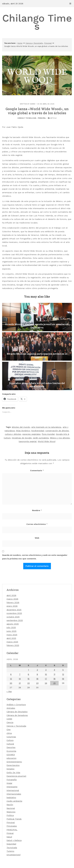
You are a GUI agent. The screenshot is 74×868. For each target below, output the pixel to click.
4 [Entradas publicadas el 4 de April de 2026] (54, 670)
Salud (9, 837)
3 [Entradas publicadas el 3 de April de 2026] (46, 670)
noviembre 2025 (14, 613)
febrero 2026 (13, 602)
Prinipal (10, 833)
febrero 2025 (13, 645)
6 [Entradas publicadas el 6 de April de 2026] (11, 674)
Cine (9, 729)
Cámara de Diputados (17, 712)
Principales (12, 826)
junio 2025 (11, 631)
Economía (11, 751)
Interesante (12, 787)
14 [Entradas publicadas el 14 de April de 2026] (20, 679)
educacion (11, 758)
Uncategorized (13, 855)
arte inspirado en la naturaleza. (46, 427)
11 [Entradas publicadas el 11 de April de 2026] (54, 674)
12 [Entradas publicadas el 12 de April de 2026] (63, 674)
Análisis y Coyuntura (16, 705)
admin (33, 104)
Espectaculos (13, 765)
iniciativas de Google (22, 438)
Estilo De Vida (13, 772)
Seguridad (11, 844)
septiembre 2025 (15, 620)
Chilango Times (37, 22)
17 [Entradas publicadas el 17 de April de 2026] (46, 679)
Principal (48, 43)
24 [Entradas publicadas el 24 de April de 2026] (46, 683)
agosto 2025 (13, 624)
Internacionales (14, 794)
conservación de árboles (57, 431)
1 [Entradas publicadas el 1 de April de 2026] (28, 670)
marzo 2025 (12, 642)
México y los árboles (60, 438)
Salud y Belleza (14, 840)
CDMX (9, 719)
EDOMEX (11, 755)
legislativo (11, 797)
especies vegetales (31, 434)
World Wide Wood (47, 441)
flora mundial (48, 434)
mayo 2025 (12, 635)
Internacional (13, 790)
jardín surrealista (41, 438)
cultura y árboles (13, 434)
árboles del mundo (21, 427)
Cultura (10, 740)
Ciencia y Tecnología (34, 43)
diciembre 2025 (14, 610)
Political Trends (14, 819)
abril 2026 (11, 595)
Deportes (11, 747)
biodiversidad (38, 431)
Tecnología (12, 848)
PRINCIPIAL (12, 830)
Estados (10, 769)
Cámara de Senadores (17, 715)
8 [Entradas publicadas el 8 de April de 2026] (28, 674)
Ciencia (10, 722)
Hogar (9, 783)
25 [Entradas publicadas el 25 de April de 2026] (54, 683)
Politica (10, 815)
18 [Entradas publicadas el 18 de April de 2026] (54, 679)
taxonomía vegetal (28, 441)
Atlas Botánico (23, 431)
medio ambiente (14, 801)
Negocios (11, 812)
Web (37, 538)
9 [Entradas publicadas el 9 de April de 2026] (37, 674)
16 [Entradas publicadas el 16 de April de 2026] (37, 679)
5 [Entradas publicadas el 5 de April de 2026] (63, 670)
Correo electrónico (37, 524)
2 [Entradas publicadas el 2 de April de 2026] (37, 670)
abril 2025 (11, 638)
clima (9, 733)
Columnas (11, 737)
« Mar (9, 691)
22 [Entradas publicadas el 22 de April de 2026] (29, 683)
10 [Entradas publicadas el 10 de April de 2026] (46, 674)
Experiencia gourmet (16, 776)
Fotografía (12, 780)
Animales (11, 708)
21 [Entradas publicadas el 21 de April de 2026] (20, 683)
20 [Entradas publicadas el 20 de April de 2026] (11, 683)
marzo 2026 (12, 599)
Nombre (37, 510)
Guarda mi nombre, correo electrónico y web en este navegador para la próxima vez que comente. (35, 557)
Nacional (11, 808)
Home (20, 43)
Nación (10, 805)
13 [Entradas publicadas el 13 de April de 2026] (11, 679)
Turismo (10, 851)
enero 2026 (12, 606)
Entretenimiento (14, 762)
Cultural (10, 744)
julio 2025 (11, 627)
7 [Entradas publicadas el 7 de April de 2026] (20, 674)
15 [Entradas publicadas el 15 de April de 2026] (28, 679)
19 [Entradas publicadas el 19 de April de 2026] (63, 679)
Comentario (37, 470)
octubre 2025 (13, 617)
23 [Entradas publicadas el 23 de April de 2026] (37, 683)
